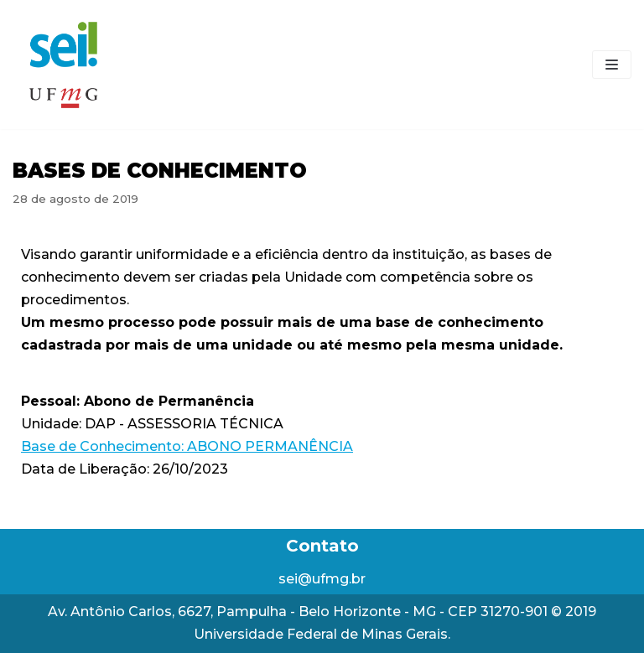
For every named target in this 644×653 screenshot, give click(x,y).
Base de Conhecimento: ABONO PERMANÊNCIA (187, 446)
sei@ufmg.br (322, 579)
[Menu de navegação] (612, 65)
